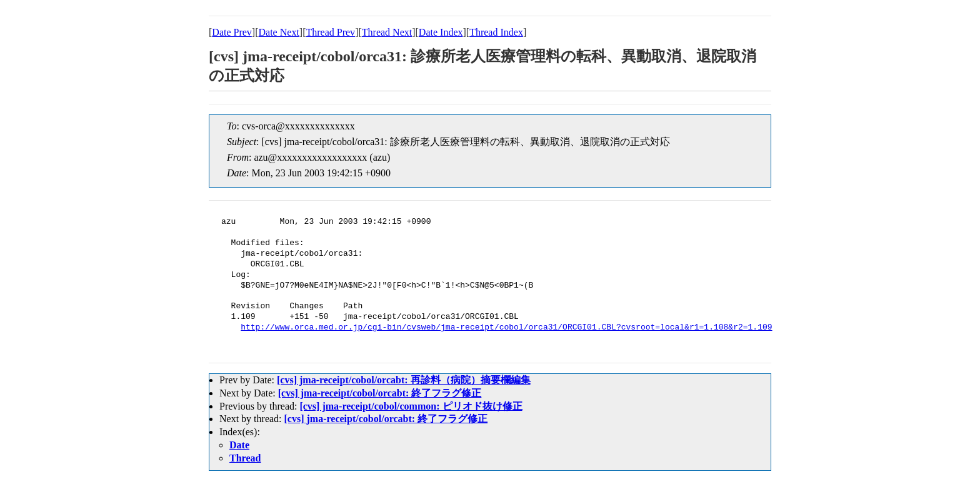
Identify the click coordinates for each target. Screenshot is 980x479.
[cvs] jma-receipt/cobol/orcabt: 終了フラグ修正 (380, 393)
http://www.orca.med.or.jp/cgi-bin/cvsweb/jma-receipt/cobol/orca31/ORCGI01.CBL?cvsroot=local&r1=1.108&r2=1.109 (506, 328)
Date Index (441, 32)
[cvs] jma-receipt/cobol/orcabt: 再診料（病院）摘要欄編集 (404, 380)
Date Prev (232, 32)
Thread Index (496, 32)
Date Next (279, 32)
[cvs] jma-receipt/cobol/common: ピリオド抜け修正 (411, 406)
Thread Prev (330, 32)
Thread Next (387, 32)
